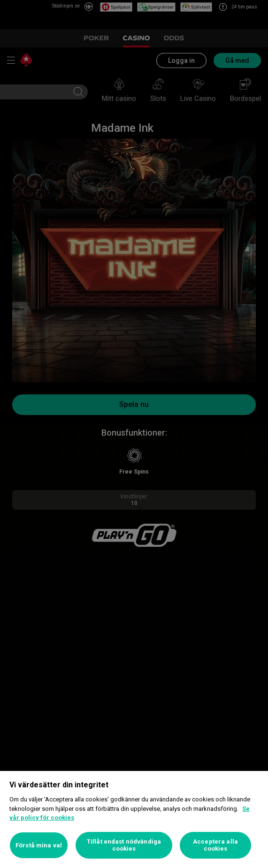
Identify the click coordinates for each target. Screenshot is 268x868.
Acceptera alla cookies (215, 845)
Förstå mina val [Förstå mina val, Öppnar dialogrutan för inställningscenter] (39, 845)
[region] (134, 819)
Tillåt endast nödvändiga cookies (124, 845)
